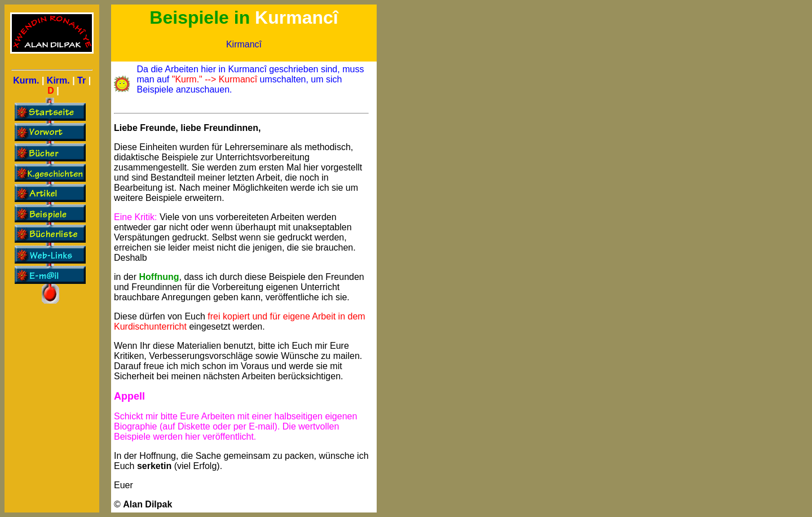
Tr (81, 80)
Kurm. (26, 80)
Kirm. (58, 80)
